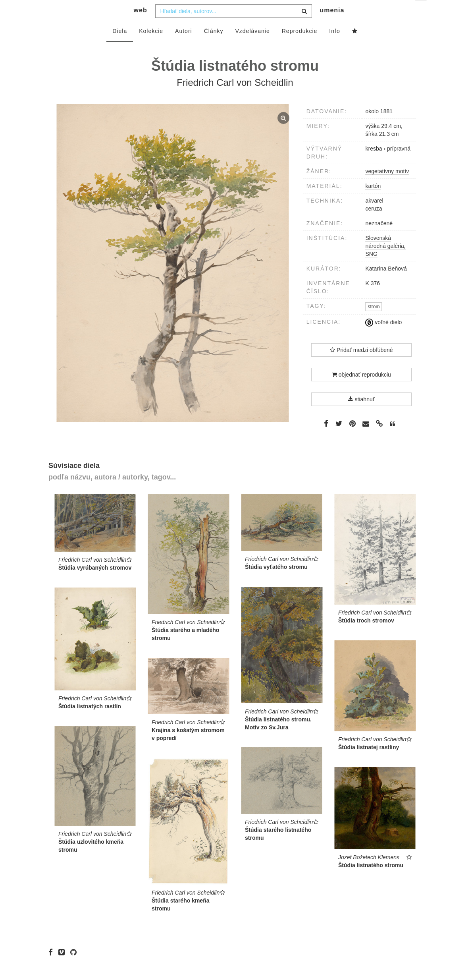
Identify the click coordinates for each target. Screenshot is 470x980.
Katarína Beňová (386, 284)
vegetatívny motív (387, 187)
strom (374, 323)
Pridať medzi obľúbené (361, 366)
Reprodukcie (300, 46)
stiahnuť (361, 415)
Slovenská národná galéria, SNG (385, 261)
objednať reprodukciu (361, 390)
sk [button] (421, 12)
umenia (332, 26)
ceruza (374, 224)
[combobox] (234, 27)
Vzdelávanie (252, 46)
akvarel (374, 216)
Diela (120, 46)
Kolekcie (151, 46)
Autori (184, 46)
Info (334, 46)
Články (214, 46)
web (141, 26)
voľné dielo (383, 338)
